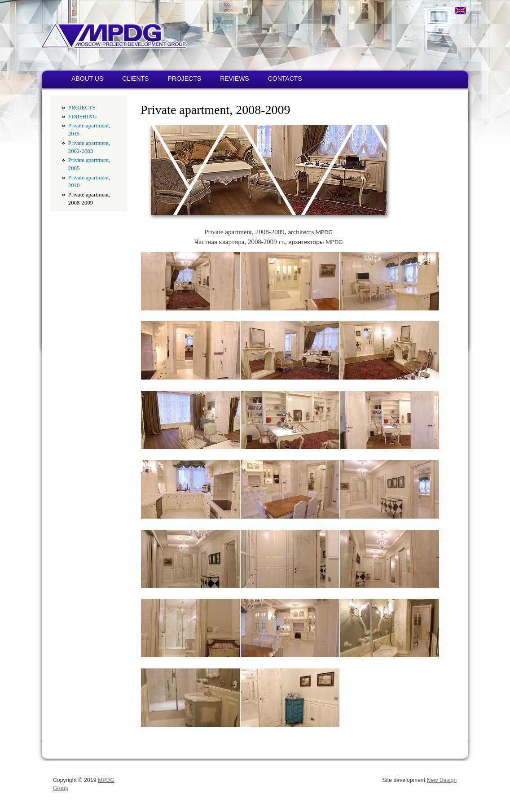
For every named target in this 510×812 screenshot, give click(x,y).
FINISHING (83, 117)
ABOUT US (87, 79)
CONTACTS (285, 79)
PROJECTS (184, 79)
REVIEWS (235, 79)
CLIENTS (135, 79)
